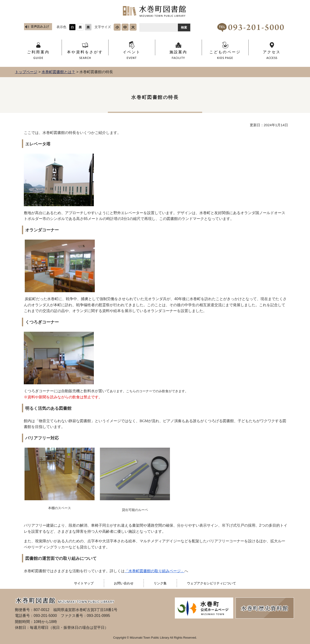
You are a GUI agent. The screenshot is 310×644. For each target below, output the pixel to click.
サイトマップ (84, 583)
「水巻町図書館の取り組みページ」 (155, 571)
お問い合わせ (124, 583)
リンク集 (160, 583)
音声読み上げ (40, 27)
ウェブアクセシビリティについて (211, 583)
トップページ (26, 72)
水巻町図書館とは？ (58, 72)
